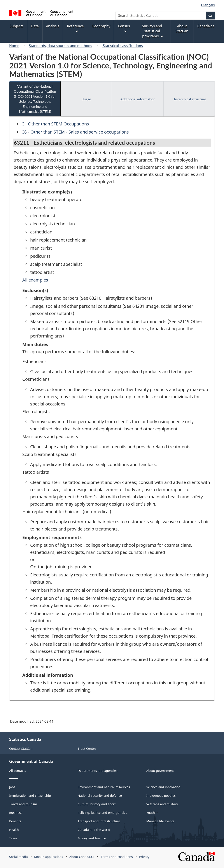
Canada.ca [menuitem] (206, 26)
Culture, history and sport (97, 804)
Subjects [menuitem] (17, 26)
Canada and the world (94, 830)
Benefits (15, 821)
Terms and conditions (117, 857)
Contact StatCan (21, 749)
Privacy (144, 857)
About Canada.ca (82, 857)
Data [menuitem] (35, 26)
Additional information (138, 99)
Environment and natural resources (104, 787)
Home (14, 46)
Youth (151, 813)
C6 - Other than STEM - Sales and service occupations (75, 132)
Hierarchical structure (189, 99)
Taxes (13, 838)
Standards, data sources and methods (60, 46)
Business (16, 813)
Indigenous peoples (161, 796)
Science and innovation (163, 787)
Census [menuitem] (124, 28)
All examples (35, 280)
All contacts (18, 771)
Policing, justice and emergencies (102, 813)
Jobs (12, 787)
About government (160, 771)
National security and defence (100, 796)
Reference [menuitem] (75, 28)
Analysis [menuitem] (53, 26)
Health (14, 830)
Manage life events (160, 821)
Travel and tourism (23, 804)
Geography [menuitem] (101, 26)
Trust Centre (87, 749)
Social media (18, 857)
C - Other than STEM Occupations (55, 124)
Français (208, 5)
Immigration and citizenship (30, 796)
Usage (86, 99)
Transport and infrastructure (99, 821)
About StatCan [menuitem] (182, 29)
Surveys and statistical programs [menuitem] (152, 31)
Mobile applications (49, 857)
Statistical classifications (122, 46)
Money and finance (92, 838)
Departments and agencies (98, 771)
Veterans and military (162, 804)
